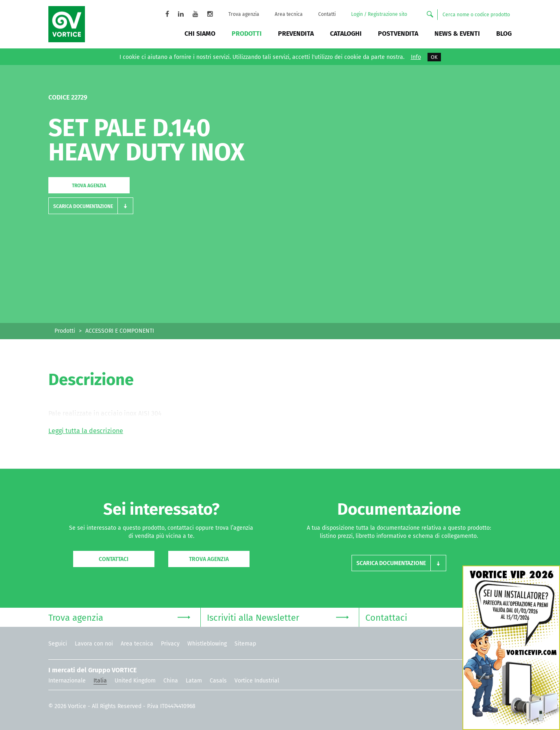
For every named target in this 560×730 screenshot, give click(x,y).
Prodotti (247, 34)
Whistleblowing (207, 644)
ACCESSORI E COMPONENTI (120, 331)
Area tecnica (289, 14)
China (171, 681)
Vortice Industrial (257, 681)
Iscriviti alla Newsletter (278, 617)
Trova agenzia (244, 14)
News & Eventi (457, 34)
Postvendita (398, 34)
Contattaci (114, 559)
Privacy (170, 644)
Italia (100, 681)
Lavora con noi (94, 644)
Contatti (327, 14)
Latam (194, 681)
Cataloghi (346, 34)
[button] (91, 206)
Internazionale (67, 681)
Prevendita (296, 34)
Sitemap (245, 644)
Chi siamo (200, 34)
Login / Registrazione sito (379, 14)
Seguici (58, 644)
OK (434, 57)
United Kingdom (135, 681)
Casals (218, 681)
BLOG (504, 34)
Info (416, 57)
